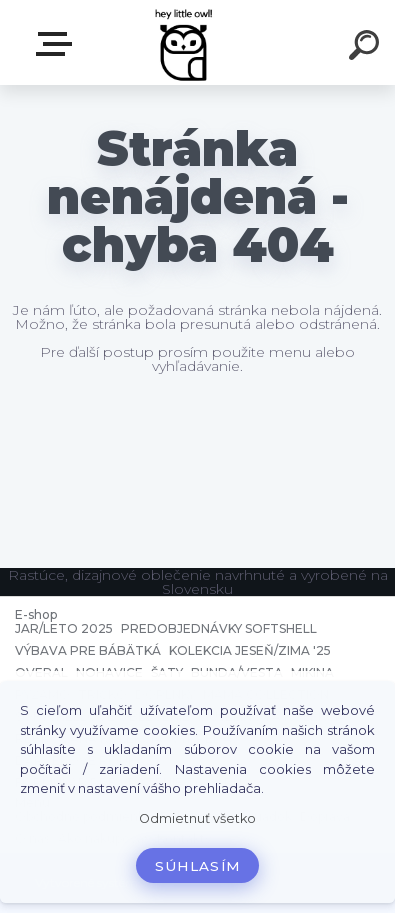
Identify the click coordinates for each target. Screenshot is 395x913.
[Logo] (185, 42)
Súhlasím (198, 866)
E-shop (58, 44)
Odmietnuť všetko (197, 818)
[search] (367, 48)
